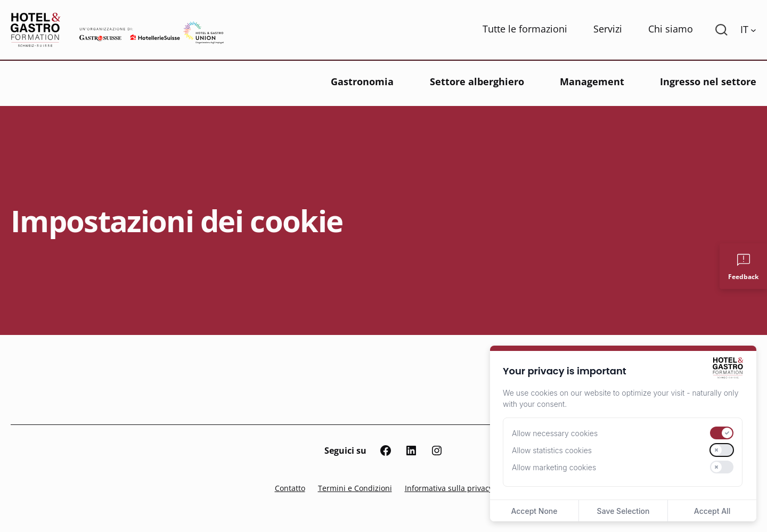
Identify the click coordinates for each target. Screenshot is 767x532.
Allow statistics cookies (552, 450)
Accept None (534, 511)
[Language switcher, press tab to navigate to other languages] (748, 30)
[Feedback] (743, 266)
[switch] (722, 433)
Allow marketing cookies (554, 467)
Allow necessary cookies (555, 433)
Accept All (712, 511)
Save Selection (623, 511)
